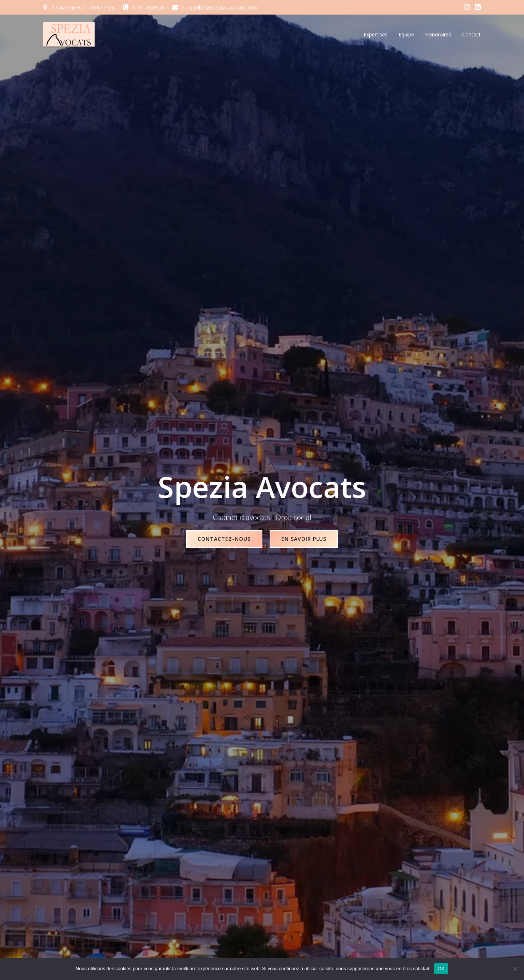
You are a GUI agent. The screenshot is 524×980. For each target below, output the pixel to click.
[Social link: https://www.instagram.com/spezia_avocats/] (467, 7)
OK (441, 969)
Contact (471, 34)
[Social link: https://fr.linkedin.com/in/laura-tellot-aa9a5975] (478, 7)
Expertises (376, 34)
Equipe (406, 34)
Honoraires (438, 34)
